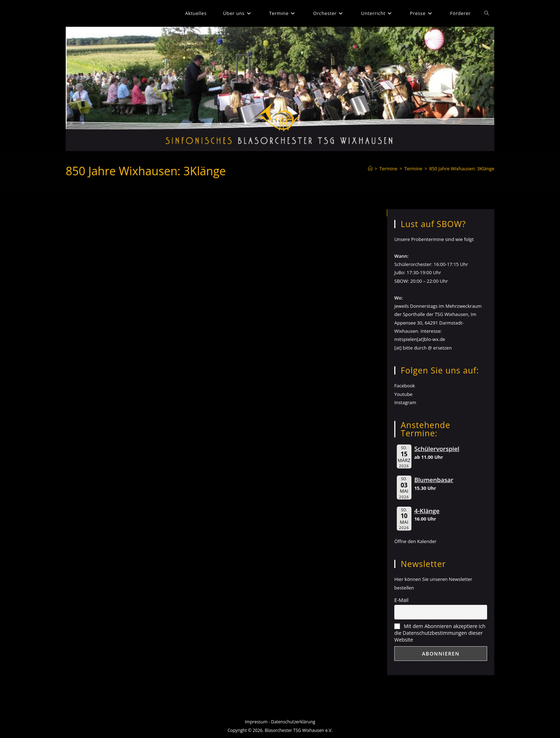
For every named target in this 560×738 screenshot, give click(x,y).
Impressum (256, 722)
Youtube (403, 394)
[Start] (370, 169)
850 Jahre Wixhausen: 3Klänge (462, 169)
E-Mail (401, 600)
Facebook (405, 386)
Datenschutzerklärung (293, 722)
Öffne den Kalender (415, 541)
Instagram (405, 402)
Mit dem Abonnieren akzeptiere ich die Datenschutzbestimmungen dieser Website (440, 633)
